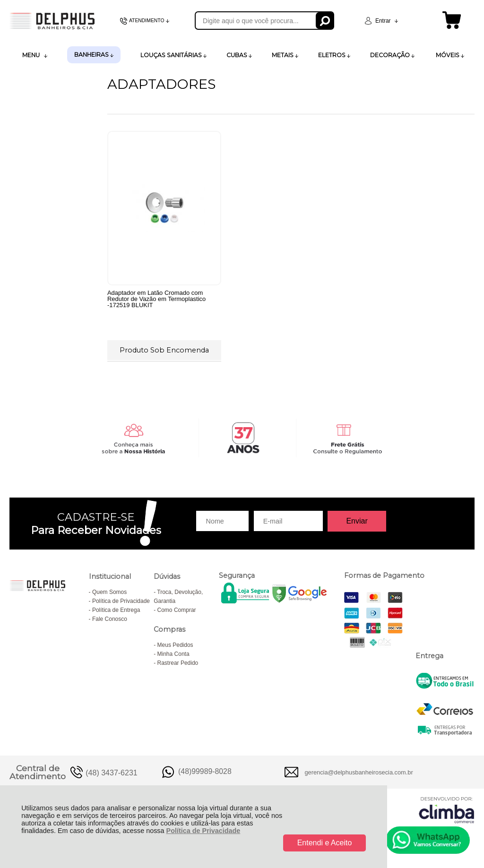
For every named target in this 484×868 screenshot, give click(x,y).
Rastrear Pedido (178, 663)
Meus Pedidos (175, 645)
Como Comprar (177, 610)
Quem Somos (109, 592)
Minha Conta (173, 654)
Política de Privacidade (203, 831)
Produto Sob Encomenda (164, 350)
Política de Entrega (116, 610)
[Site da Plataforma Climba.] (447, 810)
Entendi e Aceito (325, 843)
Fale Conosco (110, 619)
